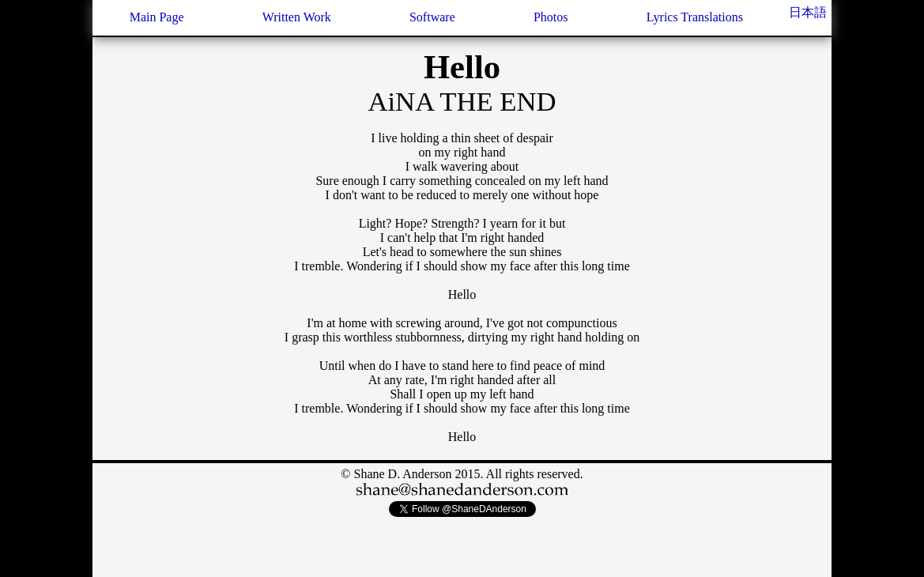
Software (432, 17)
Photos (551, 17)
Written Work (297, 17)
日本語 (808, 12)
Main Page (157, 17)
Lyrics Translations (695, 17)
